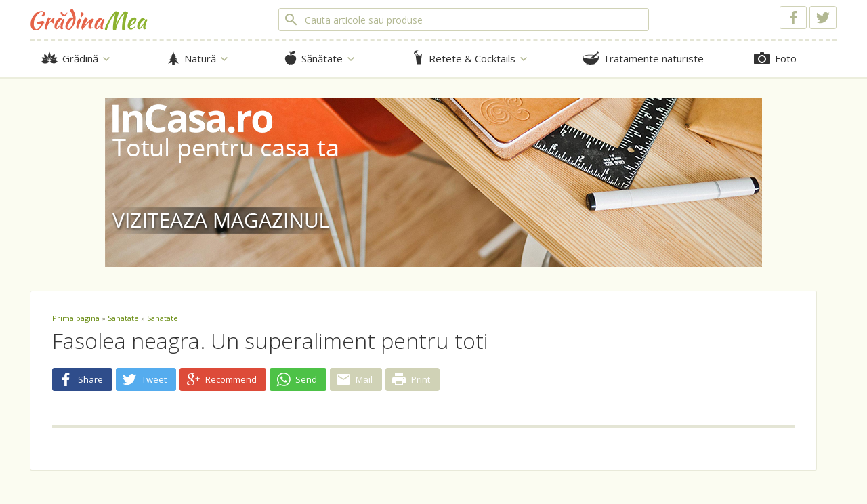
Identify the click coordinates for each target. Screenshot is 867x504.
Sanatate (123, 318)
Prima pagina (76, 318)
